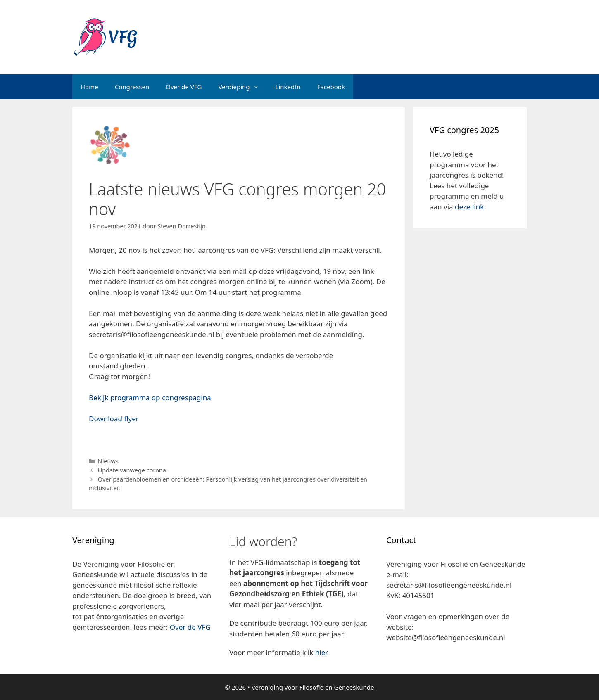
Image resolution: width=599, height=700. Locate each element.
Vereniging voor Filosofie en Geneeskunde (313, 687)
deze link (469, 207)
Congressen (132, 87)
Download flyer (114, 419)
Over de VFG (184, 87)
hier (321, 652)
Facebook (331, 87)
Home (89, 87)
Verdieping (242, 87)
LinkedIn (288, 87)
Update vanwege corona (132, 470)
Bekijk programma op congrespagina (150, 397)
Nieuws (108, 461)
